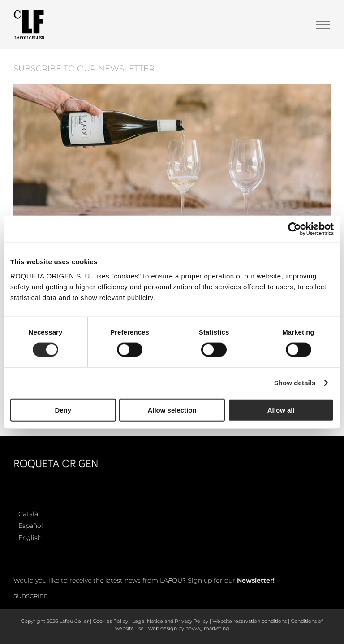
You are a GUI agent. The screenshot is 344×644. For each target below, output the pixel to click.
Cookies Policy (110, 621)
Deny (63, 410)
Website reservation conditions (249, 621)
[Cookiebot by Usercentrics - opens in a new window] (295, 229)
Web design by (166, 628)
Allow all (281, 410)
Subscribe (31, 596)
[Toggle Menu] (323, 25)
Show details (295, 383)
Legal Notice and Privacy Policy (170, 621)
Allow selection (172, 410)
